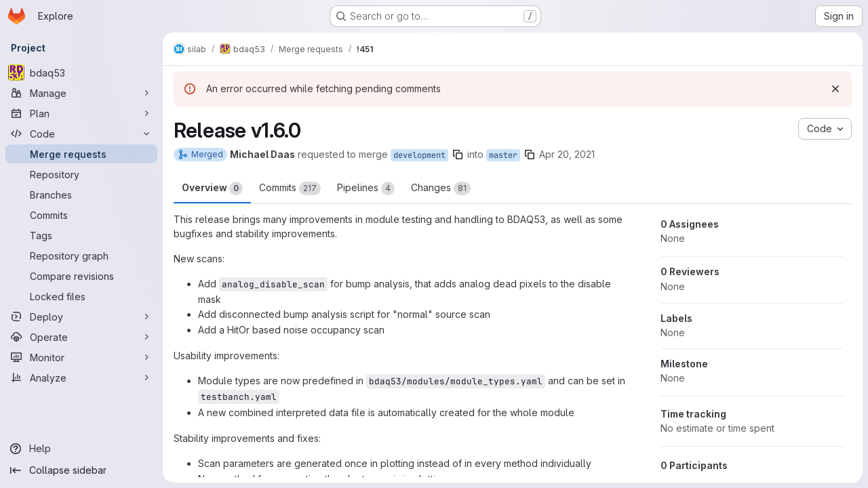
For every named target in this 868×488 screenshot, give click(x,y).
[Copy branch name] (458, 155)
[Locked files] (81, 296)
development (419, 155)
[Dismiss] (835, 89)
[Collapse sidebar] (81, 470)
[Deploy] (81, 317)
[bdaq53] (81, 73)
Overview (212, 188)
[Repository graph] (81, 256)
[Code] (81, 134)
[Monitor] (81, 357)
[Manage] (81, 93)
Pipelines (366, 188)
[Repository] (81, 174)
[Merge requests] (81, 154)
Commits (290, 188)
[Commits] (81, 215)
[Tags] (81, 235)
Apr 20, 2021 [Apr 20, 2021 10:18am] (567, 154)
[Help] (81, 449)
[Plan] (81, 113)
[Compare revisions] (81, 276)
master (503, 155)
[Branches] (81, 195)
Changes (441, 188)
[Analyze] (81, 378)
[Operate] (81, 337)
